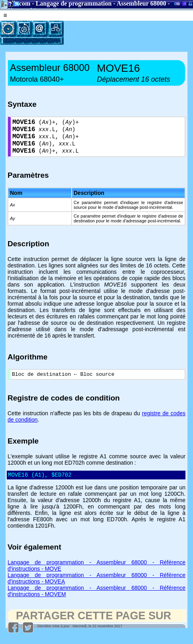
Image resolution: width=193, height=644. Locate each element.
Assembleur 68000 (141, 3)
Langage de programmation (74, 3)
